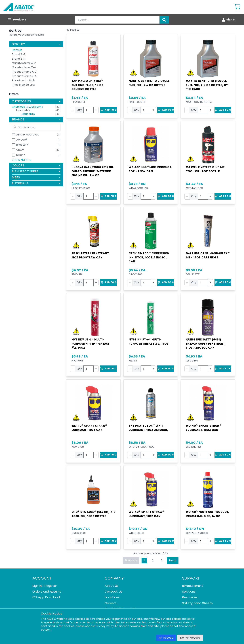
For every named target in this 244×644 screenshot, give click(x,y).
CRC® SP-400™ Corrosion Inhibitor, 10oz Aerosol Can (149, 257)
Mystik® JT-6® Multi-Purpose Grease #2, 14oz (149, 342)
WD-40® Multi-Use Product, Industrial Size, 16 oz (207, 514)
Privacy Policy (105, 626)
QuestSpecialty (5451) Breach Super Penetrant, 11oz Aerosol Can (206, 344)
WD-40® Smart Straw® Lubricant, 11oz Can (146, 514)
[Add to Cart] (108, 110)
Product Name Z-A (24, 76)
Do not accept (190, 638)
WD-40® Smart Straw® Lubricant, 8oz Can (89, 428)
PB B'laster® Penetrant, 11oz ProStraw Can (90, 255)
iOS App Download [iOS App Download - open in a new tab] (46, 597)
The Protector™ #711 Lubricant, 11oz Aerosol (148, 428)
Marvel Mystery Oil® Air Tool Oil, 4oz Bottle (205, 169)
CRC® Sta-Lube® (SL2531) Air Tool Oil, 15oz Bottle (93, 514)
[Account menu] (228, 20)
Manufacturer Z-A (24, 67)
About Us (112, 586)
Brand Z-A (19, 59)
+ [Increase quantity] (96, 110)
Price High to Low (23, 85)
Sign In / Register (45, 586)
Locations (112, 597)
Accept (166, 638)
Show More (22, 160)
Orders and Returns (47, 592)
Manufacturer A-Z (24, 63)
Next (173, 560)
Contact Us (113, 592)
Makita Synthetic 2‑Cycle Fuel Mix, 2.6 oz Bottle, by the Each (207, 85)
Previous (131, 560)
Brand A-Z (19, 54)
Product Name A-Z (24, 72)
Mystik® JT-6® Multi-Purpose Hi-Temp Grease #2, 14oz (91, 344)
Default (17, 50)
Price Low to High (23, 80)
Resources (190, 597)
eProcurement (193, 586)
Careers (111, 603)
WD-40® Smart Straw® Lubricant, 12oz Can (204, 428)
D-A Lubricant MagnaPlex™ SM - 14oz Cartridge (208, 255)
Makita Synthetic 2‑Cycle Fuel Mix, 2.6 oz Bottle (149, 83)
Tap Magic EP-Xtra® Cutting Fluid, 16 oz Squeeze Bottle (87, 85)
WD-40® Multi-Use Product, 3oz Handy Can (150, 169)
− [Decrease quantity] (73, 110)
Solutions (189, 592)
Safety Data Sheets (197, 603)
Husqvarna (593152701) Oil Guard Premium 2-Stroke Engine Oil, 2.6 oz (93, 171)
